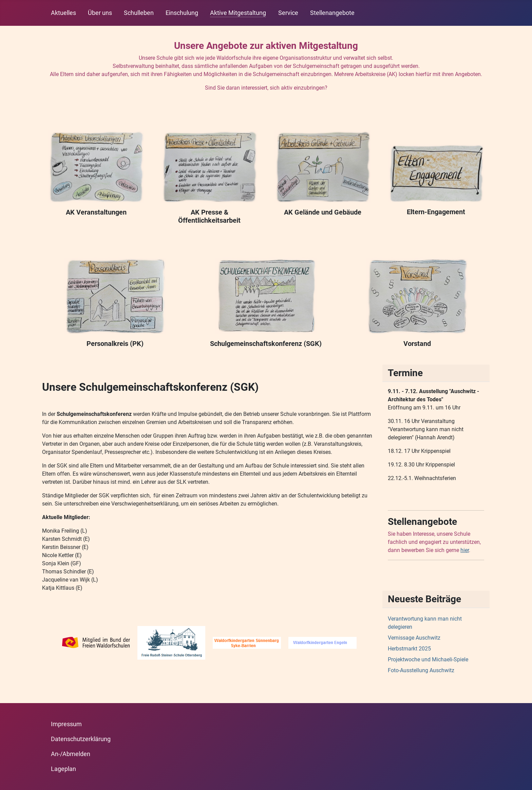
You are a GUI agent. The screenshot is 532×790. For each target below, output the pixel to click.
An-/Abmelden (71, 754)
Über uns (100, 13)
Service (288, 13)
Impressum (66, 724)
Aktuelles (63, 13)
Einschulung (182, 13)
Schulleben (139, 13)
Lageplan (63, 769)
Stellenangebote (332, 13)
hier (465, 550)
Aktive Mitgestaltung (238, 13)
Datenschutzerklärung (81, 739)
